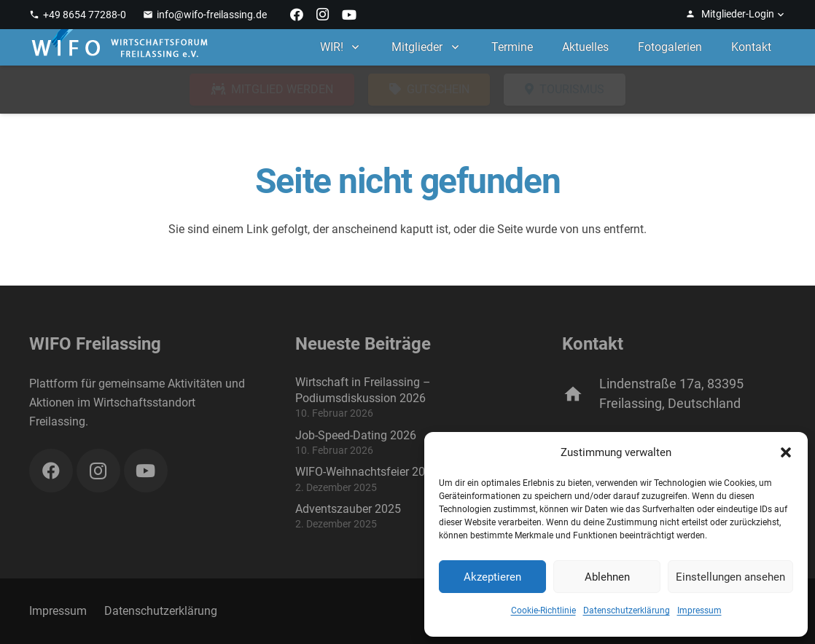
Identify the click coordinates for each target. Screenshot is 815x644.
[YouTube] (349, 15)
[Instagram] (323, 15)
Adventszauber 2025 (348, 509)
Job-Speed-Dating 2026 (356, 435)
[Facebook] (297, 15)
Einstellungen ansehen (730, 577)
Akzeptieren (492, 577)
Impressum (699, 610)
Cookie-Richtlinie (543, 610)
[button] (786, 452)
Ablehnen (607, 577)
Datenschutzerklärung (627, 610)
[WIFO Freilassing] (120, 47)
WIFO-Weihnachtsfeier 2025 (367, 472)
